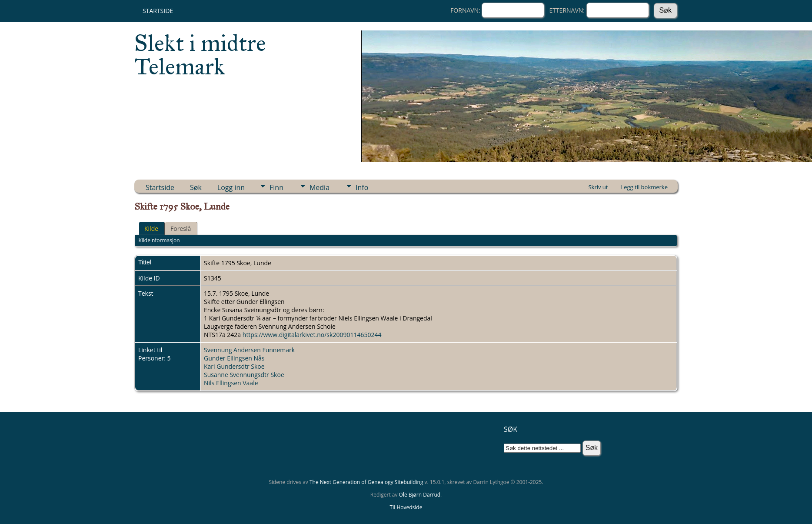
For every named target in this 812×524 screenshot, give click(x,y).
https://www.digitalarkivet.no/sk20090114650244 (312, 335)
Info (362, 187)
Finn (276, 187)
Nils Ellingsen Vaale (231, 383)
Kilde (151, 229)
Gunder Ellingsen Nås (234, 358)
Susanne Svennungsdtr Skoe (244, 375)
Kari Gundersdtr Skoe (234, 366)
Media (319, 187)
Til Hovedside (406, 507)
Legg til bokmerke (644, 187)
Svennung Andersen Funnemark (249, 350)
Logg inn (231, 187)
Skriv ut (598, 187)
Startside (158, 11)
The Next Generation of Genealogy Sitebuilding (366, 482)
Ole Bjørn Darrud (420, 495)
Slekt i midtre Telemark (200, 55)
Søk (196, 187)
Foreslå (181, 229)
